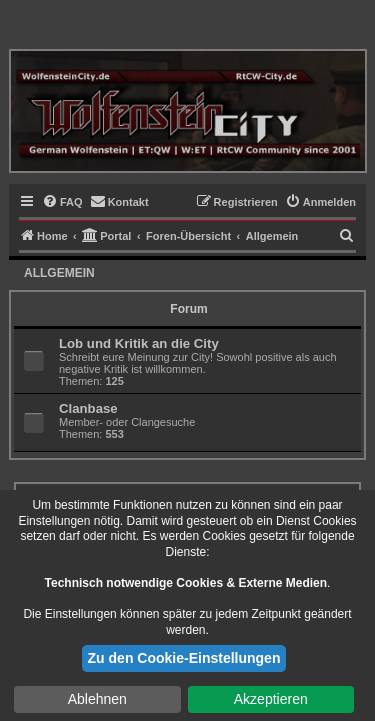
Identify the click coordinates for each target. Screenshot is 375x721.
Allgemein (59, 273)
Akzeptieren (271, 699)
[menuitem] (62, 202)
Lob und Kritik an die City (139, 343)
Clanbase (88, 408)
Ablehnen (97, 699)
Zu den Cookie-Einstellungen (184, 658)
